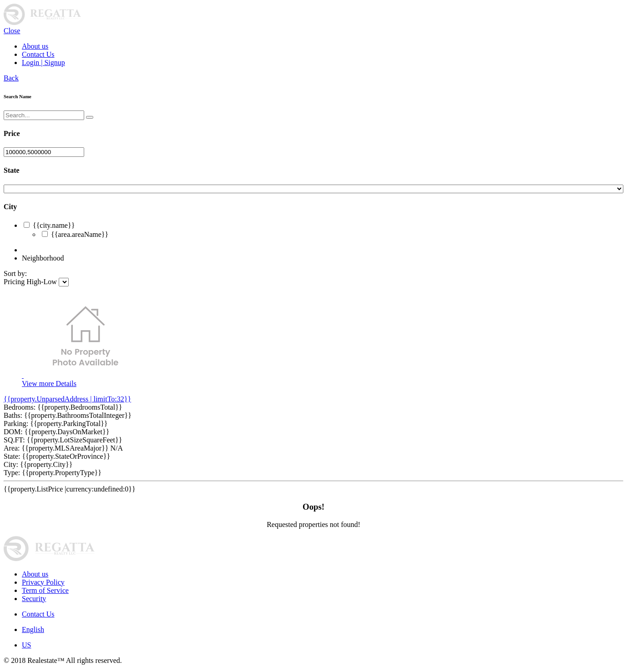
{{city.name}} (54, 225)
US (26, 645)
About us (35, 46)
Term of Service (45, 590)
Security (34, 599)
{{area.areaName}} (80, 234)
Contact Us (38, 54)
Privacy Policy (43, 582)
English (33, 629)
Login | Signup (43, 63)
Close (12, 31)
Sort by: (15, 273)
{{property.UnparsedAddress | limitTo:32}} (67, 399)
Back (11, 78)
